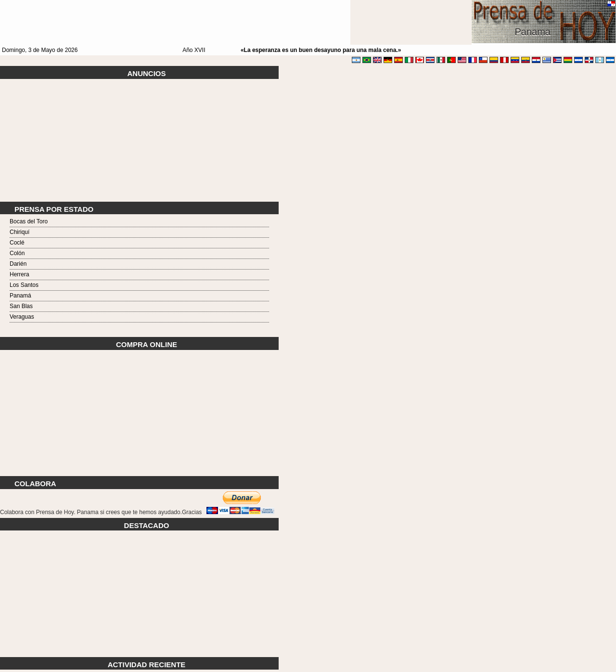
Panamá (20, 296)
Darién (18, 264)
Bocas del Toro (29, 221)
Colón (17, 253)
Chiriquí (19, 232)
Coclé (17, 243)
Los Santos (24, 285)
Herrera (19, 274)
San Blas (21, 306)
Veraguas (22, 317)
